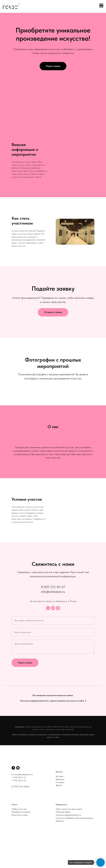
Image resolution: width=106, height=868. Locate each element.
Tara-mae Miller (80, 758)
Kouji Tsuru (69, 760)
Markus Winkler (70, 758)
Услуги (14, 836)
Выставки (60, 807)
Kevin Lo (43, 760)
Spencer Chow (42, 758)
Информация (61, 836)
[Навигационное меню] (101, 6)
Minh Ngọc (61, 760)
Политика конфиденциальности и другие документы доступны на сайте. (53, 732)
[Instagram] (18, 799)
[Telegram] (13, 799)
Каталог (59, 803)
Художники (60, 810)
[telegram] (53, 639)
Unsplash (33, 758)
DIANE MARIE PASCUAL (56, 758)
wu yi (55, 760)
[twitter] (48, 639)
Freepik (27, 758)
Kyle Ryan (50, 760)
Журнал (59, 816)
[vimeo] (58, 639)
